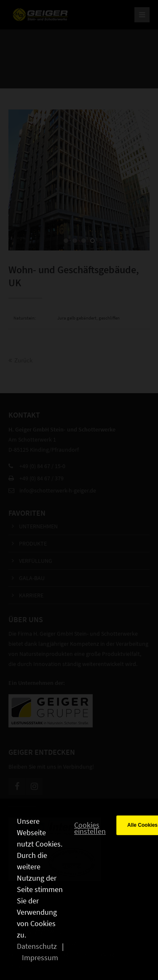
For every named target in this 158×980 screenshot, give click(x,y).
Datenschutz (37, 946)
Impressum (40, 957)
